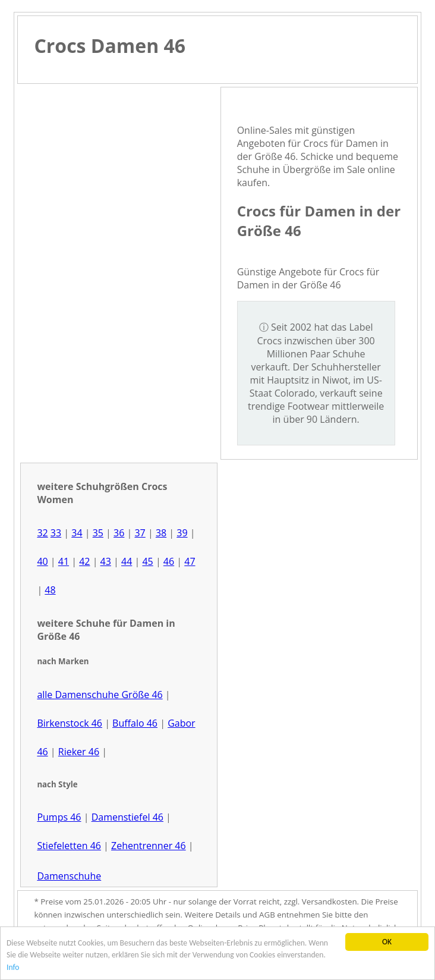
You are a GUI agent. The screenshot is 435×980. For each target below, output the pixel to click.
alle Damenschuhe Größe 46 (100, 695)
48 (50, 590)
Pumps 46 (59, 817)
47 (190, 561)
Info (13, 967)
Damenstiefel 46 (127, 817)
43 (106, 561)
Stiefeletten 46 (69, 846)
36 (119, 533)
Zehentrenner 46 (149, 846)
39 (182, 533)
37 (140, 533)
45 (147, 561)
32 (42, 533)
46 (169, 561)
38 (161, 533)
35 (98, 533)
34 (77, 533)
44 (127, 561)
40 (42, 561)
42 (84, 561)
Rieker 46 (79, 752)
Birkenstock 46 (70, 723)
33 (56, 533)
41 (64, 561)
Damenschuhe (69, 876)
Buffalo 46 (135, 723)
